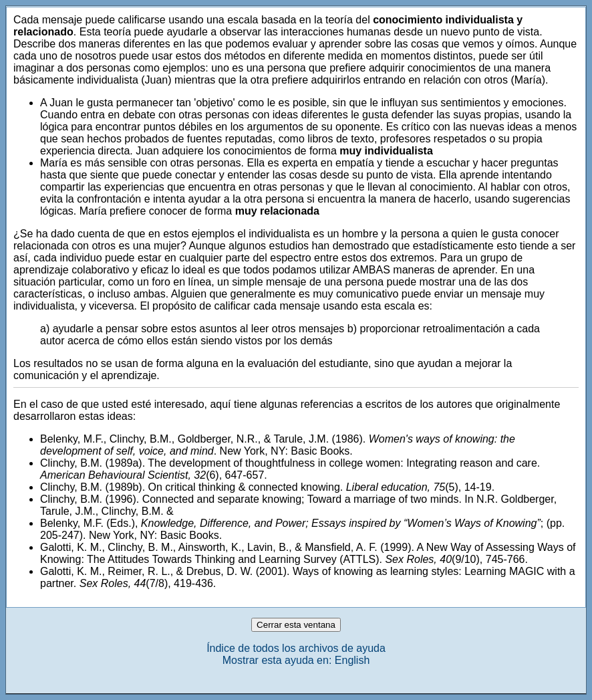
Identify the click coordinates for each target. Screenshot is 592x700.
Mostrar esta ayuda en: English (296, 660)
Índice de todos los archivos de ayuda (296, 648)
